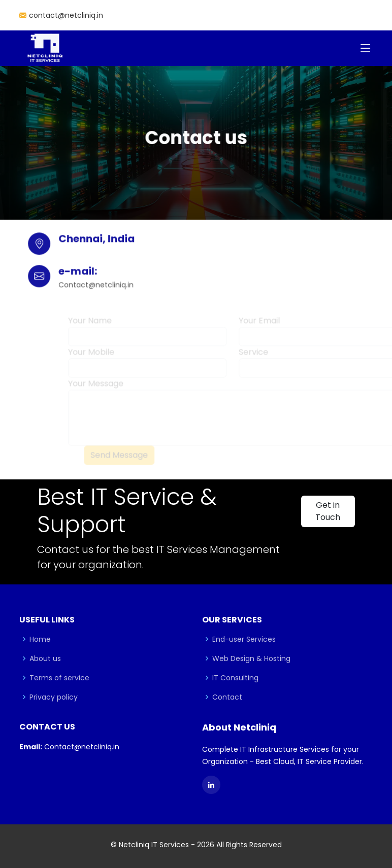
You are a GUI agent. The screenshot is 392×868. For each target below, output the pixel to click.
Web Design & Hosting (251, 658)
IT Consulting (235, 678)
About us (45, 658)
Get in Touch (328, 511)
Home (40, 639)
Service (253, 356)
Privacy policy (54, 697)
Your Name (90, 325)
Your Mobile (91, 356)
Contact (227, 697)
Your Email (259, 325)
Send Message (119, 459)
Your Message (96, 388)
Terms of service (59, 678)
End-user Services (244, 639)
